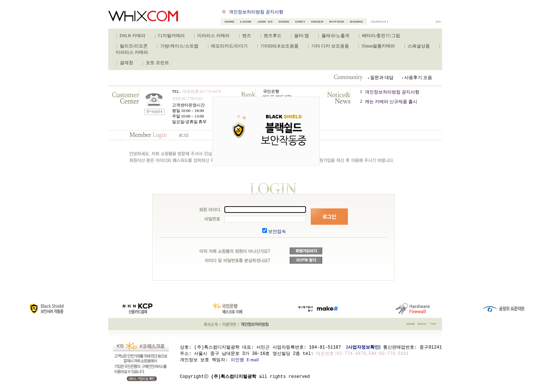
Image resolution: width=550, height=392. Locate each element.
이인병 (237, 359)
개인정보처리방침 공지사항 (256, 12)
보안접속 (277, 231)
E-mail (253, 359)
